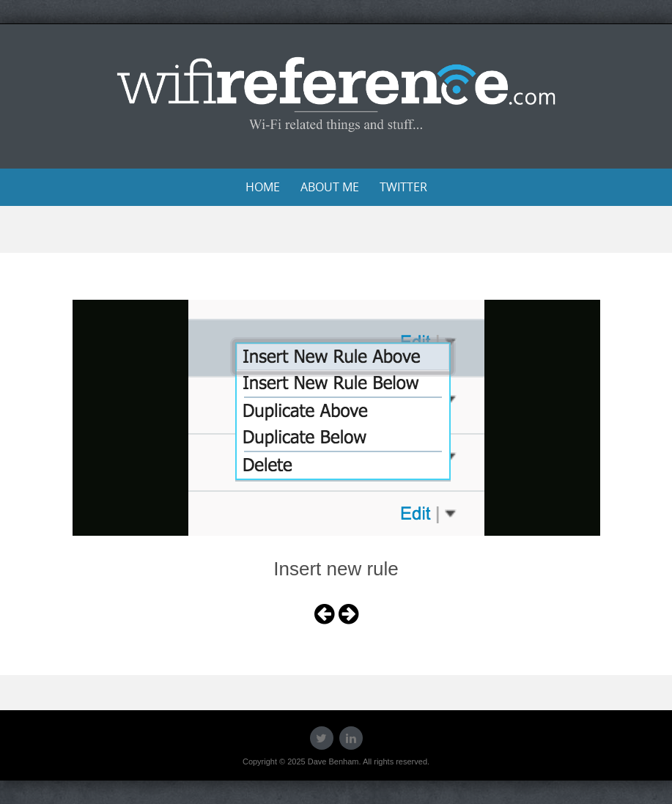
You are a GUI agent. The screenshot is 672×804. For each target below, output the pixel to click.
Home (263, 187)
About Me (330, 187)
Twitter (403, 187)
